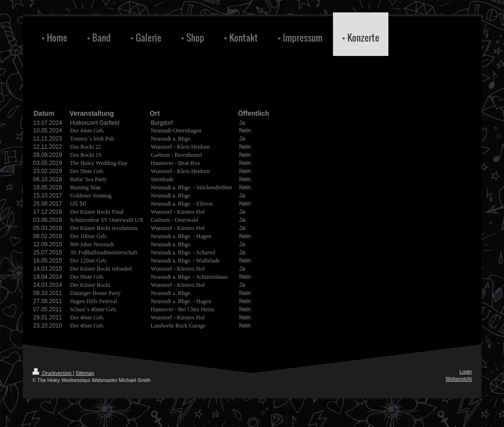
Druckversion (53, 373)
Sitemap (85, 373)
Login (466, 372)
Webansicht (459, 379)
